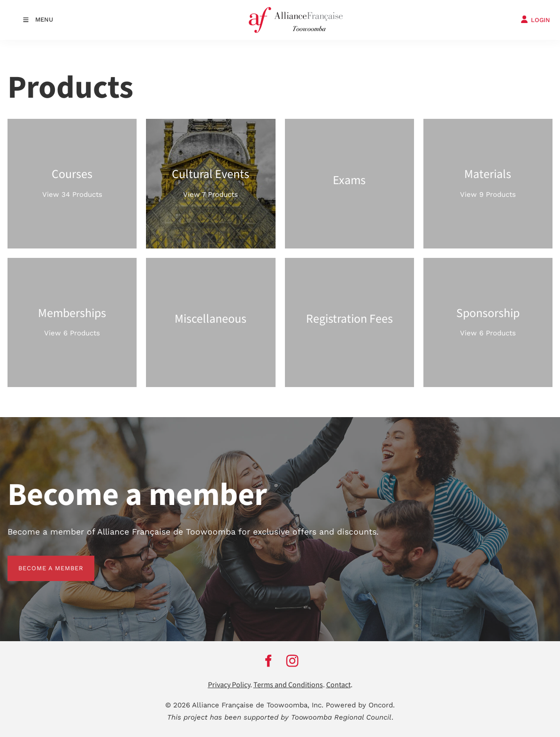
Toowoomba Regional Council (341, 717)
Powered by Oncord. (360, 705)
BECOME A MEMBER (40, 561)
